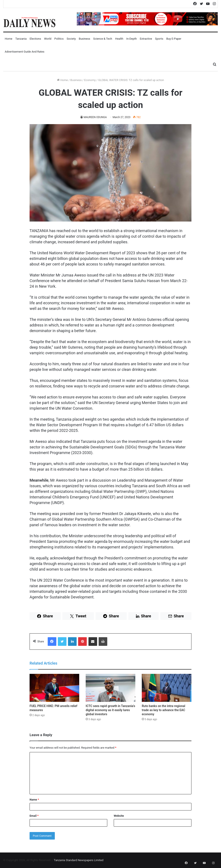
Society (71, 39)
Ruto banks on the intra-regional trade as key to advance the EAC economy (163, 710)
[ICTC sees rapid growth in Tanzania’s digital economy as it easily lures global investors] (110, 688)
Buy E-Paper (174, 39)
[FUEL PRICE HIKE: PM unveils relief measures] (54, 688)
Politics (59, 39)
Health (119, 39)
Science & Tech (103, 39)
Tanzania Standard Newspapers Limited (79, 860)
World (48, 39)
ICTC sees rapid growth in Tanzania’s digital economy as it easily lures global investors (110, 710)
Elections (35, 39)
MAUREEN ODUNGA (95, 117)
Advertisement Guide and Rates (24, 52)
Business (84, 39)
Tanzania (21, 39)
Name (34, 800)
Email (34, 816)
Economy (90, 80)
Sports (159, 39)
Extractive (146, 39)
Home (9, 39)
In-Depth (131, 39)
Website (119, 816)
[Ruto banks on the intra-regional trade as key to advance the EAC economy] (167, 688)
